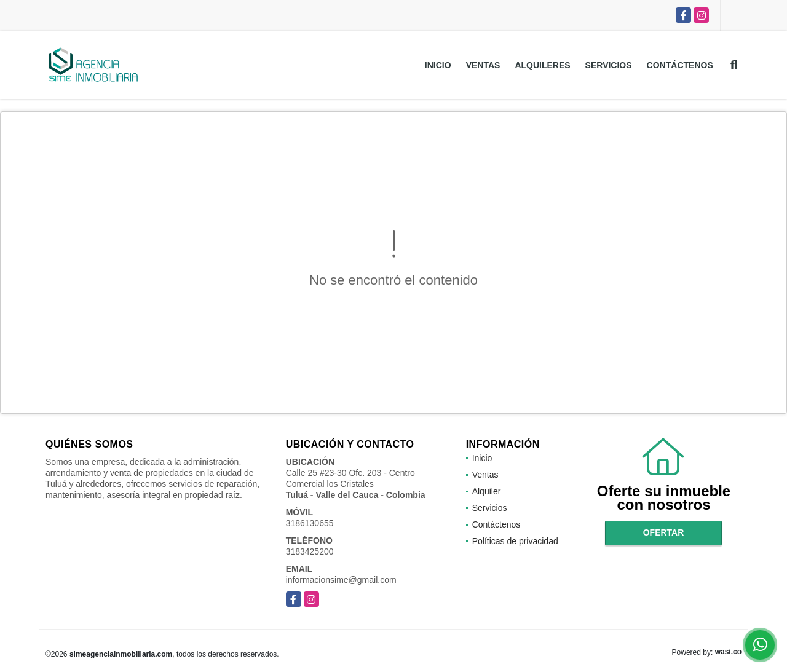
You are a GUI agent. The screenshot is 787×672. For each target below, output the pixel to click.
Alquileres (542, 65)
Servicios (609, 65)
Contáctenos (680, 65)
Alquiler (487, 491)
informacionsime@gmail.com (341, 580)
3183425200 (310, 551)
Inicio (438, 65)
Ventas (483, 65)
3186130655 (310, 523)
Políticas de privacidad (515, 541)
